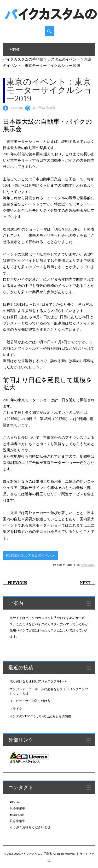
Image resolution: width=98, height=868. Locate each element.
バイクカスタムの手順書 (36, 854)
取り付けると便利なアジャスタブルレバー (39, 681)
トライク (16, 709)
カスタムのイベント (39, 556)
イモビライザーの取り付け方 (30, 701)
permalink (88, 565)
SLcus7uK (16, 108)
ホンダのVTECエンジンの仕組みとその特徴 (40, 716)
